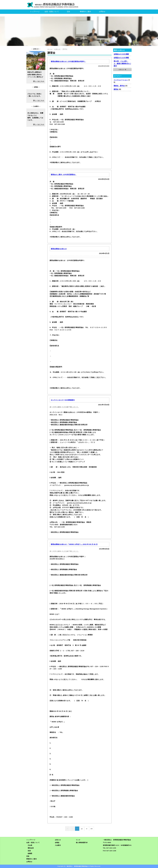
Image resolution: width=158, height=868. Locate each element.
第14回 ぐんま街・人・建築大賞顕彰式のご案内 (122, 63)
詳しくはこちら (39, 81)
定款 (68, 11)
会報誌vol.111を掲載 (121, 58)
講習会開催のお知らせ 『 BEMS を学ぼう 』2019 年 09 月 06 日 (74, 544)
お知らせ (58, 840)
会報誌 (57, 843)
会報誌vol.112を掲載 (121, 54)
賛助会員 (31, 848)
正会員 (30, 845)
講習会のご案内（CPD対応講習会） (64, 175)
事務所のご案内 (85, 11)
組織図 (30, 853)
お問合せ (102, 11)
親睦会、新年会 (119, 86)
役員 (29, 851)
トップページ (35, 11)
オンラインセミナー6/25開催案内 (63, 400)
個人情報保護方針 (82, 843)
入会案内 (58, 845)
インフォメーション (121, 80)
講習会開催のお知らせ (59, 249)
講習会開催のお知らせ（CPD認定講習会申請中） (68, 61)
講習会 (116, 89)
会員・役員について (52, 11)
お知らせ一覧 (122, 70)
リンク (78, 840)
